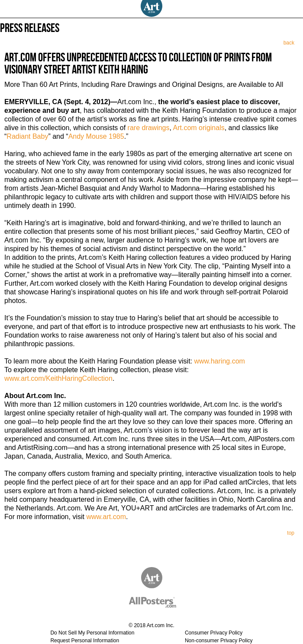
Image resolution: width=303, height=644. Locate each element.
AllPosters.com (145, 601)
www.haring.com (219, 361)
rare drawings (149, 128)
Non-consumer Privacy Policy (219, 641)
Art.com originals (199, 128)
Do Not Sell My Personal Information (92, 633)
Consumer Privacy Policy (214, 633)
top (291, 533)
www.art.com (106, 517)
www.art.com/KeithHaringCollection (58, 378)
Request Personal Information (85, 641)
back (289, 43)
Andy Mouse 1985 (96, 136)
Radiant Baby (27, 136)
